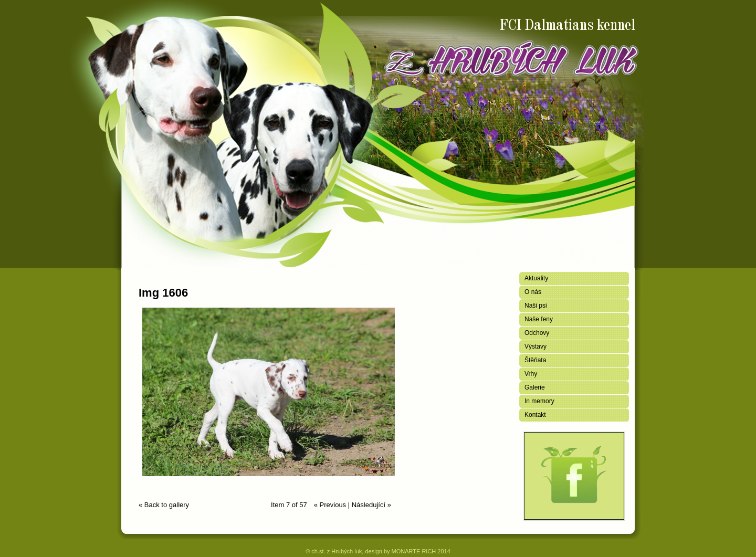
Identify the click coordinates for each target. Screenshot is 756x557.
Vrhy (531, 374)
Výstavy (535, 346)
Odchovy (537, 333)
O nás (533, 292)
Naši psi (536, 306)
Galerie (535, 387)
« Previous (330, 505)
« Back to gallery (164, 505)
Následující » (371, 505)
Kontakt (535, 415)
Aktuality (536, 278)
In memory (539, 401)
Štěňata (535, 360)
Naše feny (539, 319)
